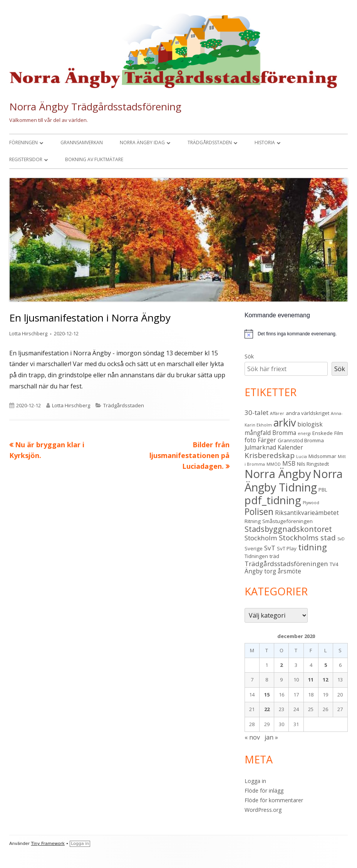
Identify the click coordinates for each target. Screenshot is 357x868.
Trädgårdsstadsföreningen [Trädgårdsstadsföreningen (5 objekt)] (286, 564)
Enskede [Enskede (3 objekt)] (323, 433)
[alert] (296, 334)
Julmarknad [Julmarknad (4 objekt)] (260, 447)
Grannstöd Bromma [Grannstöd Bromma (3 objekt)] (301, 440)
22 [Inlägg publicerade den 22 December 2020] (267, 709)
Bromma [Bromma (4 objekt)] (284, 433)
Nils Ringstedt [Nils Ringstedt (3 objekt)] (313, 464)
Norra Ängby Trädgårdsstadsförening (95, 107)
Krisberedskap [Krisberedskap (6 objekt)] (270, 455)
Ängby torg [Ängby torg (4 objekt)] (260, 571)
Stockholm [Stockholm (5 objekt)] (261, 538)
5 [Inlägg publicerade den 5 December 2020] (326, 665)
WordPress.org (263, 810)
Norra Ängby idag (142, 142)
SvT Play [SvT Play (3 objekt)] (287, 548)
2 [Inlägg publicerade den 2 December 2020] (281, 665)
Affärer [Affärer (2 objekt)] (277, 413)
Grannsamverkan (82, 142)
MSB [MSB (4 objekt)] (289, 463)
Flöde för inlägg (264, 791)
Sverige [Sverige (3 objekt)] (254, 548)
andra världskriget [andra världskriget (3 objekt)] (308, 413)
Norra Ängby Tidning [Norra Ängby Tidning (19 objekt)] (294, 481)
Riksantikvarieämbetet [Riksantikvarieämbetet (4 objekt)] (307, 513)
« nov (252, 737)
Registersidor (26, 159)
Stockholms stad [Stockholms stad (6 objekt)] (307, 537)
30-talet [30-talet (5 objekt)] (256, 412)
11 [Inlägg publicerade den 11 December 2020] (311, 680)
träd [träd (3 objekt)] (274, 556)
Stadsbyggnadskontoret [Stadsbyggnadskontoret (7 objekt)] (288, 529)
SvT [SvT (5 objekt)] (270, 548)
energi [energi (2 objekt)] (304, 433)
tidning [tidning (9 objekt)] (313, 547)
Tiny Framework (48, 844)
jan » (271, 737)
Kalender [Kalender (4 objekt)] (290, 447)
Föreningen (23, 142)
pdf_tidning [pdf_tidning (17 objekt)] (273, 500)
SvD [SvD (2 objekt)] (341, 539)
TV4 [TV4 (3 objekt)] (334, 564)
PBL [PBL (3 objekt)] (323, 490)
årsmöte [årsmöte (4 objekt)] (289, 571)
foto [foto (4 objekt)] (250, 440)
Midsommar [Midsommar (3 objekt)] (322, 456)
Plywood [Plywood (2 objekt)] (311, 503)
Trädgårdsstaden (210, 142)
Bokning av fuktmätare (94, 159)
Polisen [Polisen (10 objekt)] (259, 512)
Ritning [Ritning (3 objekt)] (253, 521)
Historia (265, 142)
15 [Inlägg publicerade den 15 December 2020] (267, 695)
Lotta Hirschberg (28, 333)
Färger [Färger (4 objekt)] (267, 440)
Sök (249, 356)
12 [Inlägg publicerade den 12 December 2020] (325, 680)
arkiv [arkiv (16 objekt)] (285, 422)
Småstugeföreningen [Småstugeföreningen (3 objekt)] (287, 521)
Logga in (255, 781)
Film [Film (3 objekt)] (339, 433)
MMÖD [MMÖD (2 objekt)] (274, 464)
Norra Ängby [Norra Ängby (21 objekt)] (278, 474)
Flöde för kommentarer (274, 800)
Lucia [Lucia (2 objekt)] (302, 456)
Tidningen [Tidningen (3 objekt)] (256, 556)
